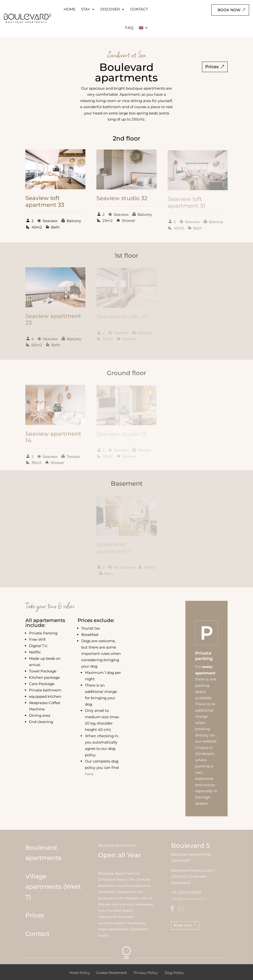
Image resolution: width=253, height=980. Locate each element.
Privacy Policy (146, 973)
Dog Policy (174, 973)
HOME (70, 9)
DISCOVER (110, 9)
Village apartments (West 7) (53, 887)
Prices (212, 67)
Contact (37, 934)
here (89, 774)
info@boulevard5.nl (189, 899)
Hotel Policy (80, 973)
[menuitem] (143, 28)
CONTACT (139, 9)
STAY (86, 9)
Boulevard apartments (43, 853)
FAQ (129, 28)
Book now (229, 10)
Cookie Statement (111, 973)
